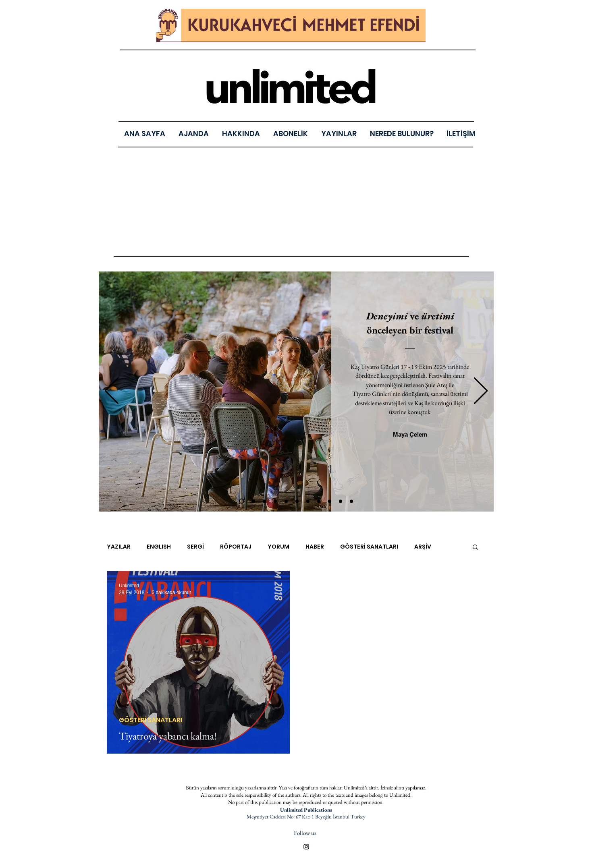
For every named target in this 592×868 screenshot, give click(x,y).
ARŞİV (423, 547)
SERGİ (195, 547)
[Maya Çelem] (410, 434)
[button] (339, 134)
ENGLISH (159, 547)
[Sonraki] (481, 391)
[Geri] (112, 391)
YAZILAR (119, 547)
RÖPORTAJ (236, 547)
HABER (315, 547)
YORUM (278, 547)
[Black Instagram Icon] (306, 847)
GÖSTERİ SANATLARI (369, 547)
